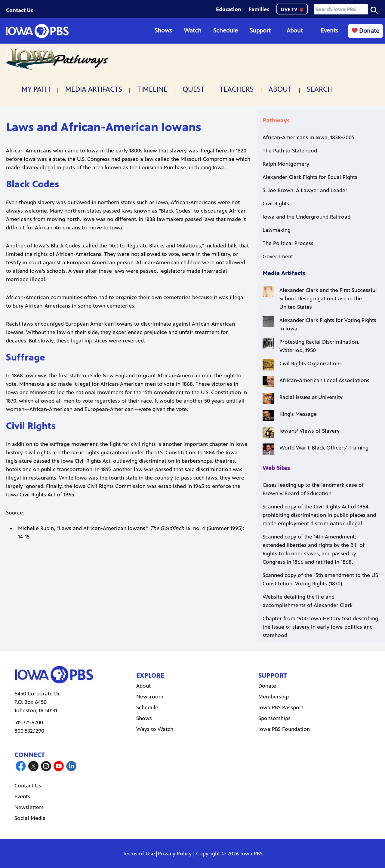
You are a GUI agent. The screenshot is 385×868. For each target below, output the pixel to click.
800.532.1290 (29, 731)
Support (260, 31)
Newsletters (29, 807)
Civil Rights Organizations (311, 363)
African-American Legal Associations (324, 380)
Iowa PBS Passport (281, 707)
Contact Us (20, 10)
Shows (163, 31)
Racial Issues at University (311, 397)
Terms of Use (139, 854)
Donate (365, 31)
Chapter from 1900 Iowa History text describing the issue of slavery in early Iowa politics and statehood (320, 627)
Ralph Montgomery (286, 164)
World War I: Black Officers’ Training (324, 448)
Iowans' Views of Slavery (310, 431)
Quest (194, 89)
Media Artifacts (94, 89)
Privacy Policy (175, 854)
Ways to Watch (155, 729)
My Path (36, 89)
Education (229, 9)
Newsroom (150, 697)
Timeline (152, 89)
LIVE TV (292, 9)
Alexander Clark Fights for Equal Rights (310, 177)
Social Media (30, 818)
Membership (274, 697)
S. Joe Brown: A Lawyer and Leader (305, 190)
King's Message (298, 414)
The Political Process (288, 243)
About (295, 31)
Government (278, 256)
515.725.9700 (29, 722)
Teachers (237, 89)
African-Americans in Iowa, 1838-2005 (308, 137)
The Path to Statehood (290, 151)
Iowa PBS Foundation (284, 729)
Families (259, 9)
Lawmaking (277, 230)
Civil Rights (276, 204)
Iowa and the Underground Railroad (306, 217)
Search (320, 89)
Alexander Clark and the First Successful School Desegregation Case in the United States (328, 299)
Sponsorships (274, 718)
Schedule (226, 31)
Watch (193, 31)
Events (329, 31)
